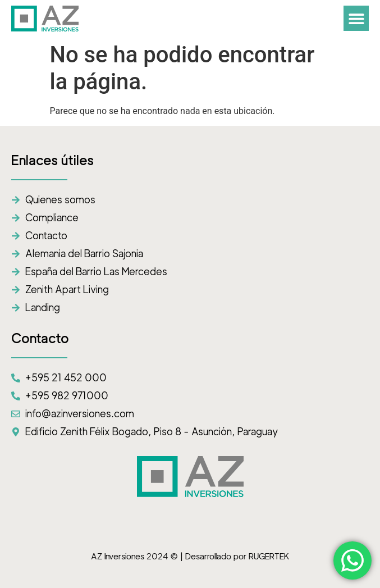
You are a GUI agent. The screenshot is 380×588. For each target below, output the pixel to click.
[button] (356, 18)
